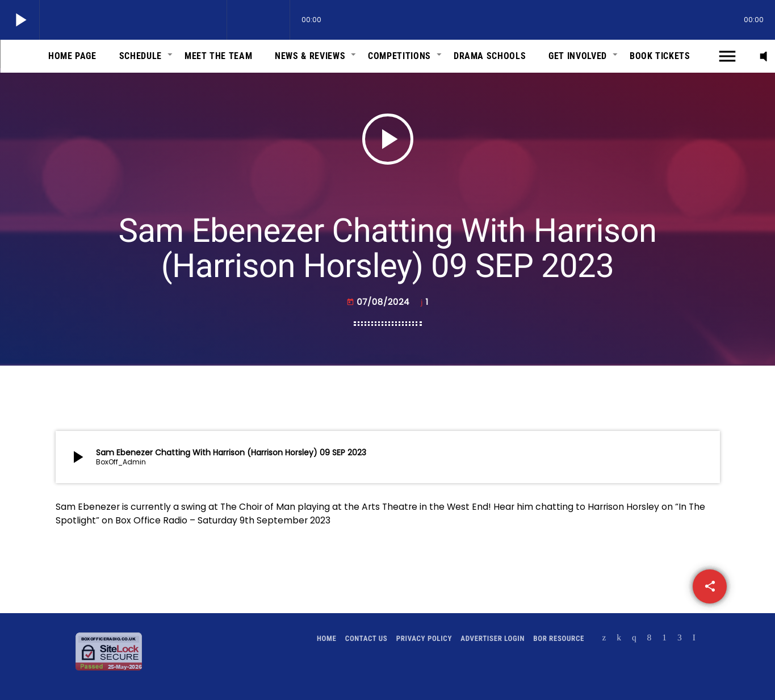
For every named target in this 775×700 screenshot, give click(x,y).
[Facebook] (650, 639)
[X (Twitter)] (604, 639)
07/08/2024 (379, 302)
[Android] (664, 639)
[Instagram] (634, 639)
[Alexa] (694, 639)
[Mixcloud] (619, 639)
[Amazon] (680, 639)
